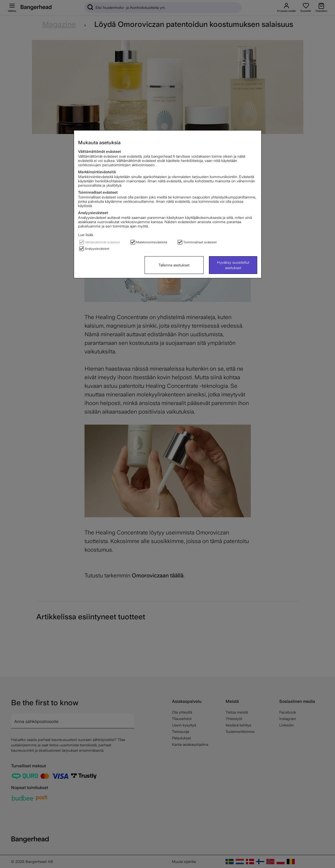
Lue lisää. (86, 235)
